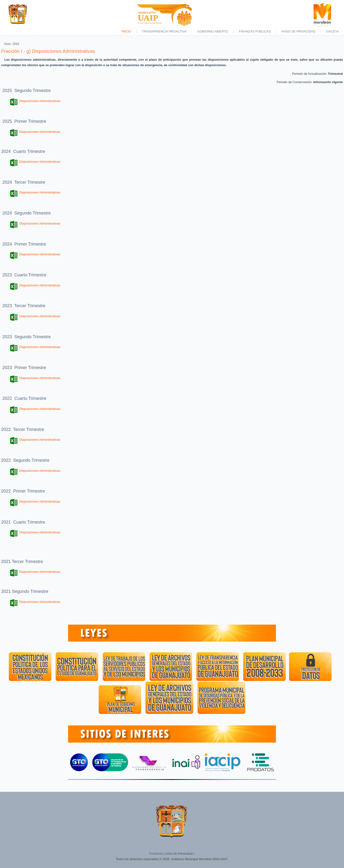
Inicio (126, 31)
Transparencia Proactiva (164, 31)
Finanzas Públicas (255, 31)
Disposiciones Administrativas (35, 101)
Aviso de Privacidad (298, 31)
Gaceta (333, 31)
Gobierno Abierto (213, 31)
